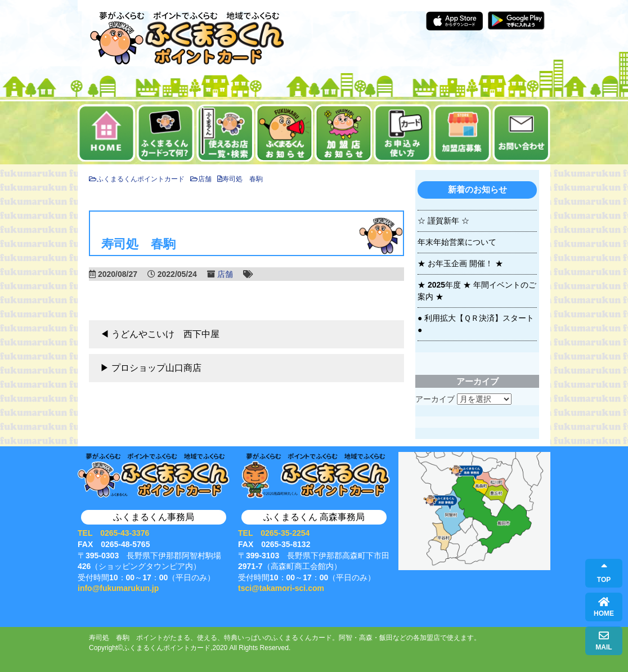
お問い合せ (521, 133)
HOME (604, 607)
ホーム (107, 133)
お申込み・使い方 (403, 133)
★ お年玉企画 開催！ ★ (460, 263)
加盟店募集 (462, 133)
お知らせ (284, 133)
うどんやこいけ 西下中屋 (165, 334)
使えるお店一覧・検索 (225, 133)
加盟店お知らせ (344, 133)
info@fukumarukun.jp (118, 588)
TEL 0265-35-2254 (274, 533)
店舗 (225, 274)
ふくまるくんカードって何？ (166, 133)
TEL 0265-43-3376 (113, 533)
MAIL (604, 641)
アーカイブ (435, 399)
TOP (604, 573)
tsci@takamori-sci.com (281, 588)
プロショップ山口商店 (156, 368)
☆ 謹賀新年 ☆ (443, 221)
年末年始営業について (457, 242)
